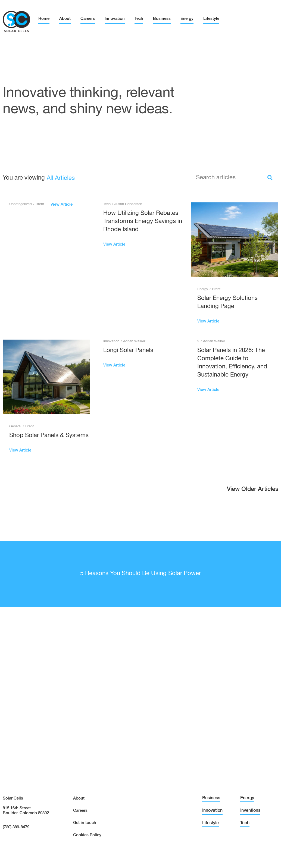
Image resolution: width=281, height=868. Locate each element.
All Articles (61, 178)
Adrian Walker (134, 341)
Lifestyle (211, 19)
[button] (253, 491)
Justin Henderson (128, 204)
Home (44, 19)
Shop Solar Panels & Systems (49, 435)
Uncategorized (21, 204)
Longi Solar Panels (128, 350)
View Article (62, 204)
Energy (187, 19)
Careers (88, 19)
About (65, 19)
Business (162, 19)
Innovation (115, 19)
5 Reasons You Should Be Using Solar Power (140, 574)
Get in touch (85, 823)
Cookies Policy (87, 835)
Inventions (250, 811)
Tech (139, 19)
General (15, 426)
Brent (40, 204)
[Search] (270, 178)
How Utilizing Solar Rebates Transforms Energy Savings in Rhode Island (143, 221)
